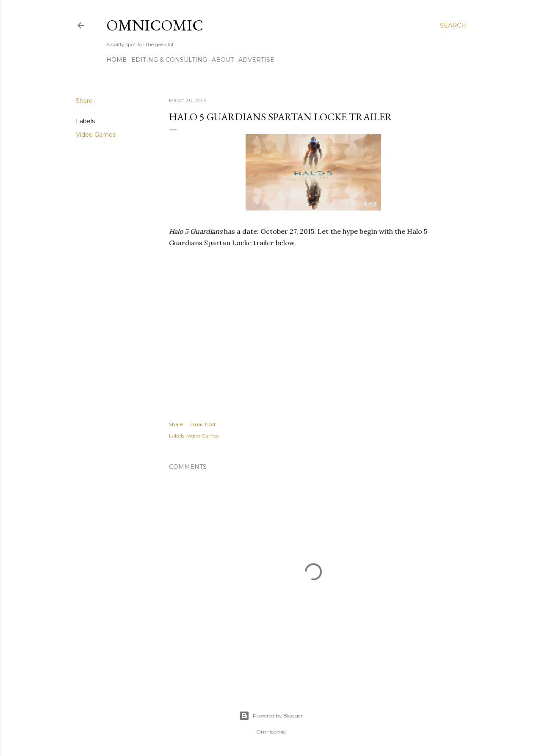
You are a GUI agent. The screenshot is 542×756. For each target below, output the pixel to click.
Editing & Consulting (169, 60)
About (223, 60)
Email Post (203, 424)
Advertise (256, 60)
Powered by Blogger (271, 716)
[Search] (453, 25)
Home (116, 60)
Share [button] (84, 101)
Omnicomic (155, 25)
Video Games (96, 135)
